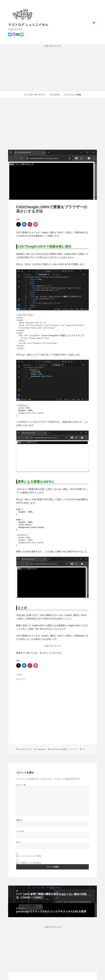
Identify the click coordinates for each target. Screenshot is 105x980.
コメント (21, 785)
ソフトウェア (73, 749)
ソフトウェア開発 (73, 95)
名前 (19, 820)
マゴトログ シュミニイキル (28, 24)
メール (20, 831)
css (83, 749)
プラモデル (55, 95)
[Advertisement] (52, 69)
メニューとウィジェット (94, 26)
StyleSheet (55, 749)
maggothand (41, 749)
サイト (19, 842)
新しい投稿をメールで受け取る (29, 863)
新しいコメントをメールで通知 (29, 856)
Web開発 (63, 749)
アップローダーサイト (35, 95)
